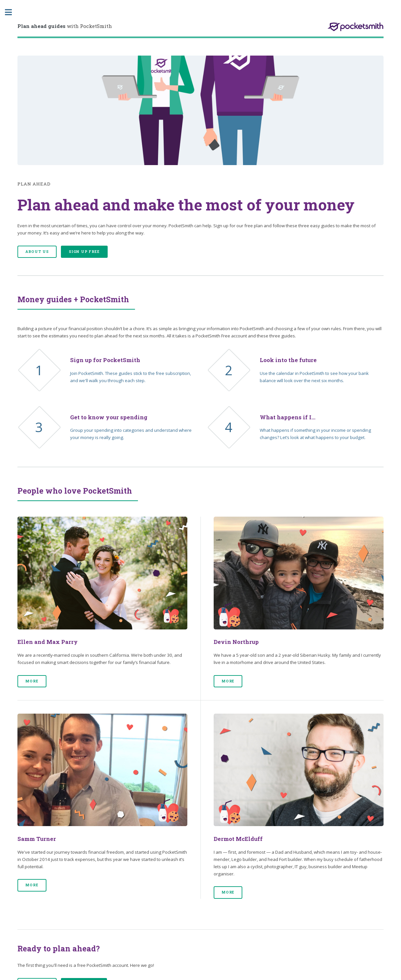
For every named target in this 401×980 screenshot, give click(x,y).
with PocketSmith (65, 26)
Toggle (12, 12)
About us (37, 252)
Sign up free (84, 252)
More (32, 681)
